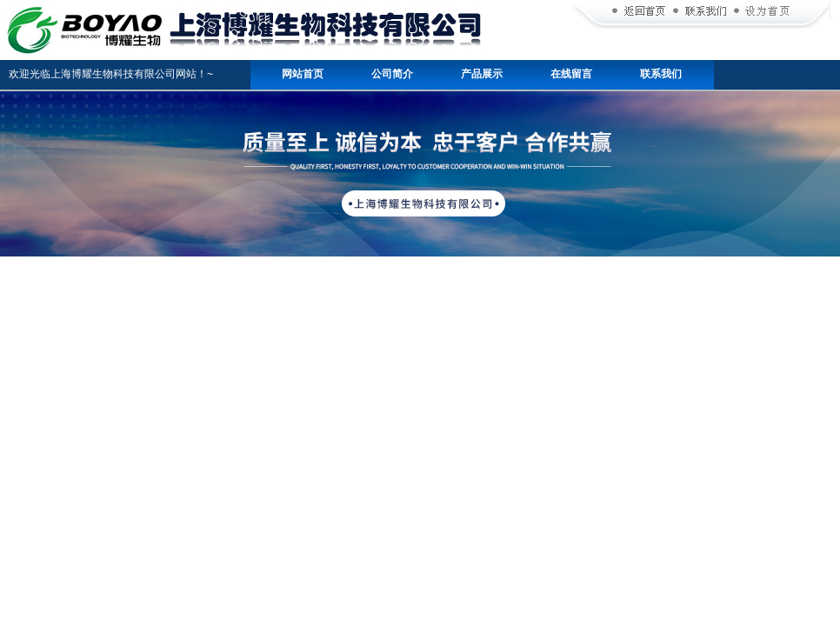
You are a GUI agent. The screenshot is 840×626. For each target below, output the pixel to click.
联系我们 (661, 74)
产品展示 (482, 74)
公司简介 (392, 74)
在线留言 (571, 74)
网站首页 (303, 74)
